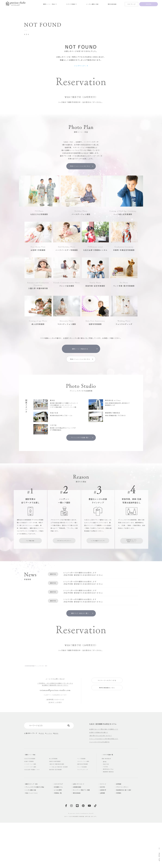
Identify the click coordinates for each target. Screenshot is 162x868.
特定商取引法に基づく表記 (126, 837)
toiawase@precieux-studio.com (55, 736)
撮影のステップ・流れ (34, 830)
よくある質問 (61, 837)
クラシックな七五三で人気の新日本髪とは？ (106, 784)
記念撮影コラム (62, 834)
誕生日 (58, 779)
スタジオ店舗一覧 (110, 800)
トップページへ (80, 68)
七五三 (42, 779)
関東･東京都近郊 (107, 805)
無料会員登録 (122, 4)
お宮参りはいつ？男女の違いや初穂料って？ (106, 775)
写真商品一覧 (61, 840)
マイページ (106, 830)
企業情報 (105, 840)
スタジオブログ (62, 830)
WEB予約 (105, 834)
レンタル (50, 779)
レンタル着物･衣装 (107, 4)
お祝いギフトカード (81, 830)
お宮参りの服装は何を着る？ (100, 778)
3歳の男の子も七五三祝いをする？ (102, 781)
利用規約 (119, 840)
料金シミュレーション (34, 840)
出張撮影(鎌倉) (79, 834)
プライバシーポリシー (124, 834)
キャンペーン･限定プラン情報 (85, 837)
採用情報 (119, 830)
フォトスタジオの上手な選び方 (101, 788)
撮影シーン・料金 (73, 4)
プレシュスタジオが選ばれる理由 (38, 834)
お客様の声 (106, 837)
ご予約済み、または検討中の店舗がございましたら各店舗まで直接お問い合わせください (55, 729)
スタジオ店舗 (89, 4)
